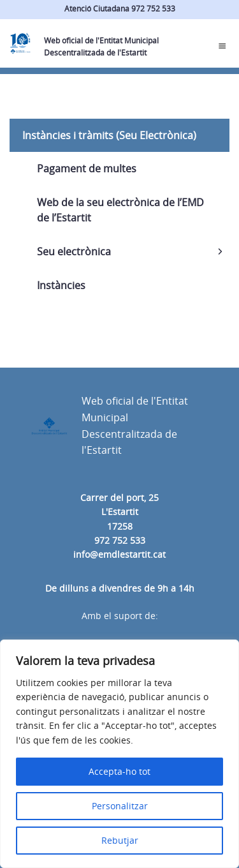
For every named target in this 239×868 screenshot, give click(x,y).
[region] (119, 754)
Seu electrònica (74, 251)
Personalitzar (120, 806)
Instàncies (61, 285)
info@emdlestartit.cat (119, 554)
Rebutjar (120, 840)
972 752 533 (120, 540)
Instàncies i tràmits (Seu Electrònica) (109, 135)
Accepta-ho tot (119, 771)
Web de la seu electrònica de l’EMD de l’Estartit (120, 210)
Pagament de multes (87, 168)
